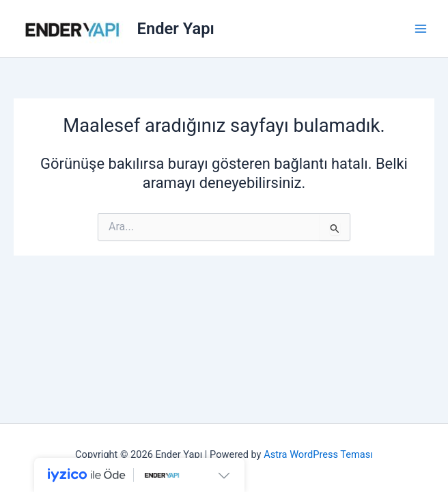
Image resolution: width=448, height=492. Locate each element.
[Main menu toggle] (421, 29)
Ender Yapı (176, 29)
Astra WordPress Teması (318, 454)
